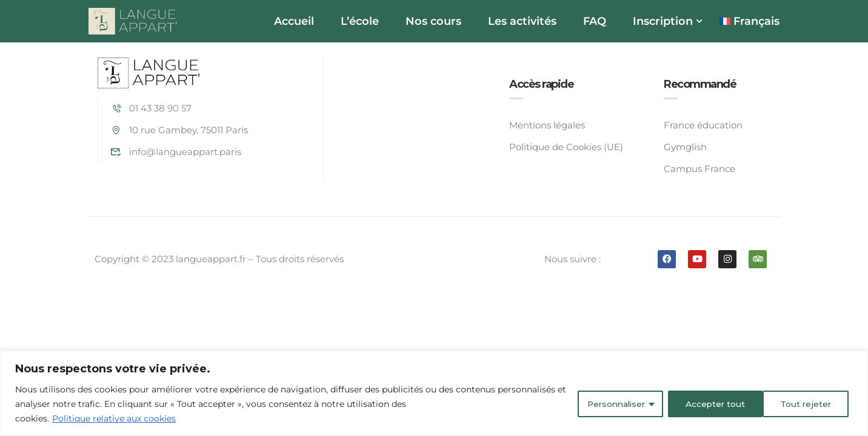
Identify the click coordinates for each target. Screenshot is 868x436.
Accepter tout (805, 404)
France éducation (703, 125)
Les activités (522, 21)
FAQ (595, 21)
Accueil (294, 21)
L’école (360, 21)
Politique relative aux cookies (114, 418)
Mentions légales (547, 125)
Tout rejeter (709, 404)
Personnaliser (611, 404)
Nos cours (433, 21)
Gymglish (685, 147)
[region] (434, 393)
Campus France (699, 169)
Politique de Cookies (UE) (566, 147)
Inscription (663, 21)
